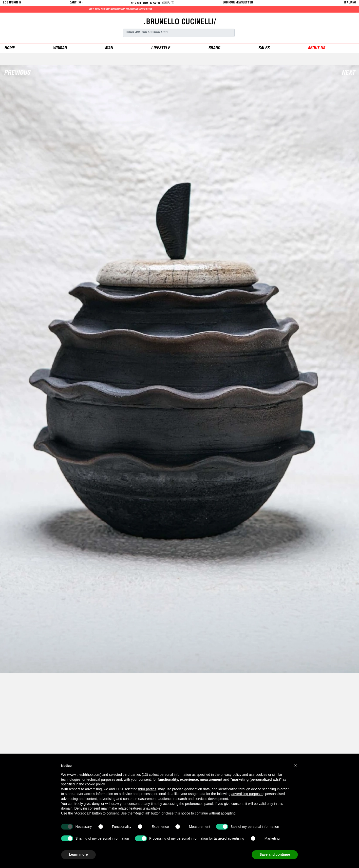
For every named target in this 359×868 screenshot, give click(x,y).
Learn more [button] (78, 854)
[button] (296, 765)
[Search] (179, 33)
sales (264, 48)
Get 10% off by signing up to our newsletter (130, 10)
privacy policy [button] (231, 775)
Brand (214, 48)
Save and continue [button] (275, 854)
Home (9, 48)
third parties (147, 789)
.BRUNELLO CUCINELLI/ (180, 22)
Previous (17, 73)
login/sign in (12, 3)
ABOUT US (316, 48)
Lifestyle (161, 48)
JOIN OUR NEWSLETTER (238, 3)
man (109, 48)
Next (348, 73)
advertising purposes (247, 794)
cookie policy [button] (95, 784)
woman (60, 48)
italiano (350, 3)
